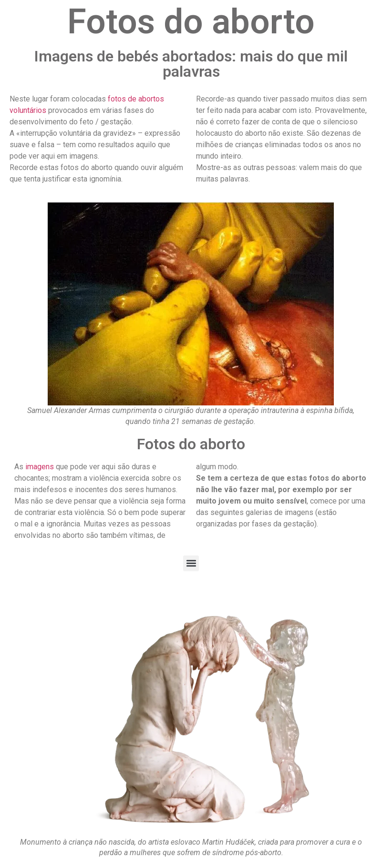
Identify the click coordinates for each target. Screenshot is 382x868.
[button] (191, 563)
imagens (40, 467)
